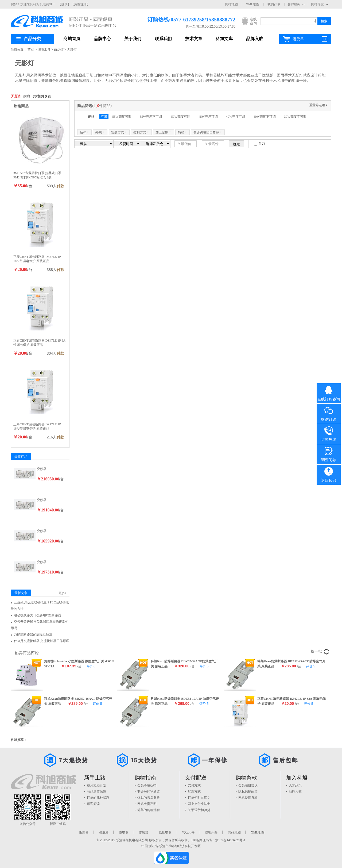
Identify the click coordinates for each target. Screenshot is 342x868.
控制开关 (211, 832)
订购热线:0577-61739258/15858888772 (183, 20)
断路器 (84, 832)
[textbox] (289, 21)
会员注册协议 (248, 785)
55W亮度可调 (122, 117)
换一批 (316, 651)
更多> (63, 593)
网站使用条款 (248, 798)
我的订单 (274, 4)
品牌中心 (102, 39)
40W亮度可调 (236, 117)
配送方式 (194, 791)
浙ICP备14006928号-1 (230, 840)
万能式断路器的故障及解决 (33, 634)
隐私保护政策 (248, 791)
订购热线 (329, 433)
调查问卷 (329, 453)
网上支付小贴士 (199, 804)
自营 (262, 144)
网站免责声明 (147, 804)
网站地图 (231, 4)
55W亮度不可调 (151, 117)
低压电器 (165, 832)
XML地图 (253, 4)
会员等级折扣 (147, 785)
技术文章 (194, 39)
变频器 (42, 469)
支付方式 (194, 785)
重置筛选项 (319, 105)
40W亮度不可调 (265, 117)
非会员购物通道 (149, 791)
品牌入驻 (255, 39)
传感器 (143, 832)
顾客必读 (93, 804)
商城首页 (72, 39)
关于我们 (133, 39)
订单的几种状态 (98, 798)
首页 (31, 49)
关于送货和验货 (199, 810)
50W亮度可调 (181, 117)
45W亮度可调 (208, 117)
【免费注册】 (80, 4)
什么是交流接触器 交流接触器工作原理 (42, 641)
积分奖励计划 (96, 785)
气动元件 (188, 832)
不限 (104, 117)
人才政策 (295, 785)
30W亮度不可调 (295, 117)
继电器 (124, 832)
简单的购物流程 (149, 810)
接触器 (104, 832)
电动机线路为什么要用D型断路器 (38, 615)
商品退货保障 (96, 791)
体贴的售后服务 (149, 798)
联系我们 (163, 39)
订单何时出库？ (199, 798)
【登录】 (64, 4)
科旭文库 (224, 39)
